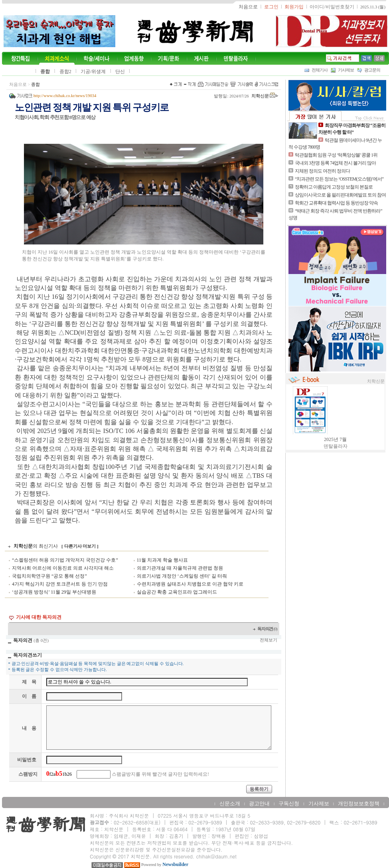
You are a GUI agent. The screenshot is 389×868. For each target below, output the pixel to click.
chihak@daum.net (216, 856)
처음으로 (18, 84)
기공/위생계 (93, 72)
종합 (45, 72)
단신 (120, 72)
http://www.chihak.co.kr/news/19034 (65, 96)
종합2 (65, 72)
